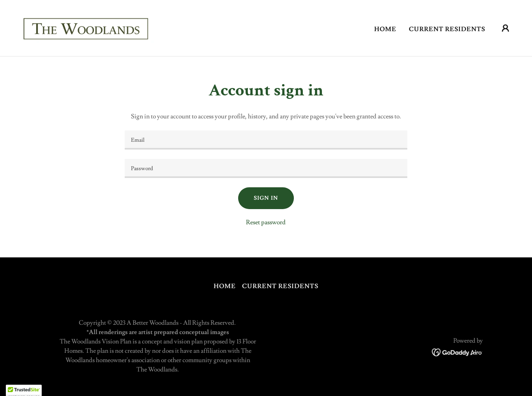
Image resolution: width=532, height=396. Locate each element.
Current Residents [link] (447, 29)
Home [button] (225, 286)
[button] (505, 28)
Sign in (266, 198)
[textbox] (266, 140)
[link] (88, 26)
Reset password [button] (266, 222)
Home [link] (385, 29)
